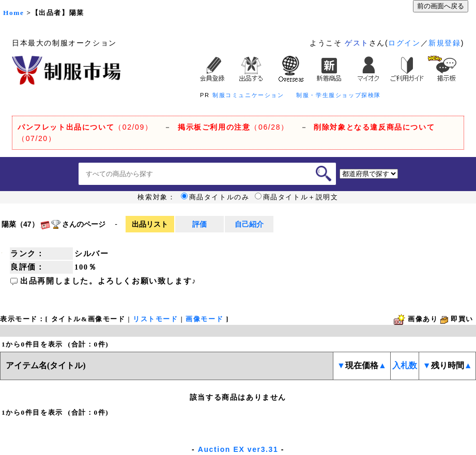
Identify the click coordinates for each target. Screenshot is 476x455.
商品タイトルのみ (215, 197)
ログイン (404, 43)
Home (13, 13)
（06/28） (233, 127)
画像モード (204, 319)
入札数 (405, 365)
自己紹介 (249, 224)
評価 (199, 224)
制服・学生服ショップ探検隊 (339, 95)
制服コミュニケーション (248, 95)
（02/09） (85, 127)
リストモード (156, 319)
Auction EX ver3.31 (238, 449)
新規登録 (444, 43)
